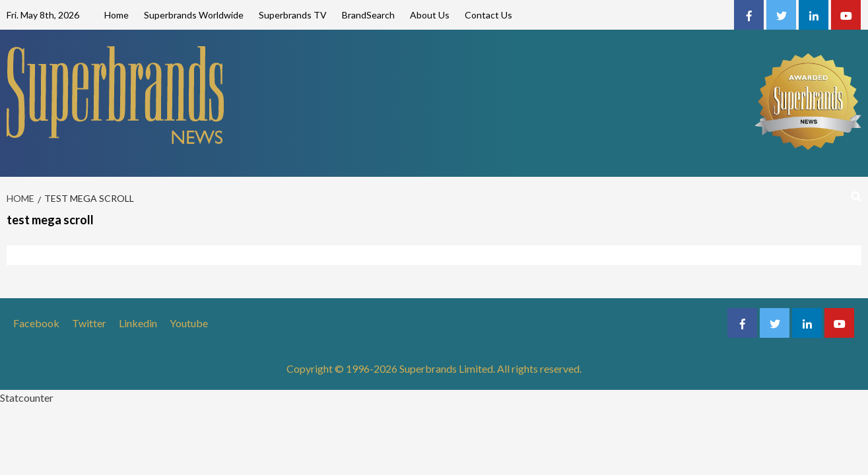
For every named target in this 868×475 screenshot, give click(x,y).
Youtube (189, 323)
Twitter (89, 323)
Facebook (36, 323)
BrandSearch (368, 15)
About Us (430, 15)
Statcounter (27, 397)
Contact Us (488, 15)
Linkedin (138, 323)
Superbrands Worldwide (194, 15)
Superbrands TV (293, 15)
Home (117, 15)
